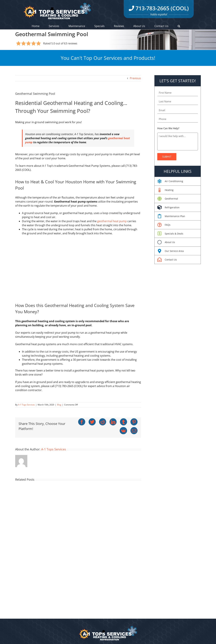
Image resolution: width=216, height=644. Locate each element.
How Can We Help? (168, 128)
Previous (135, 78)
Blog (59, 405)
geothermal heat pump (112, 221)
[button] (179, 26)
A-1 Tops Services (26, 405)
